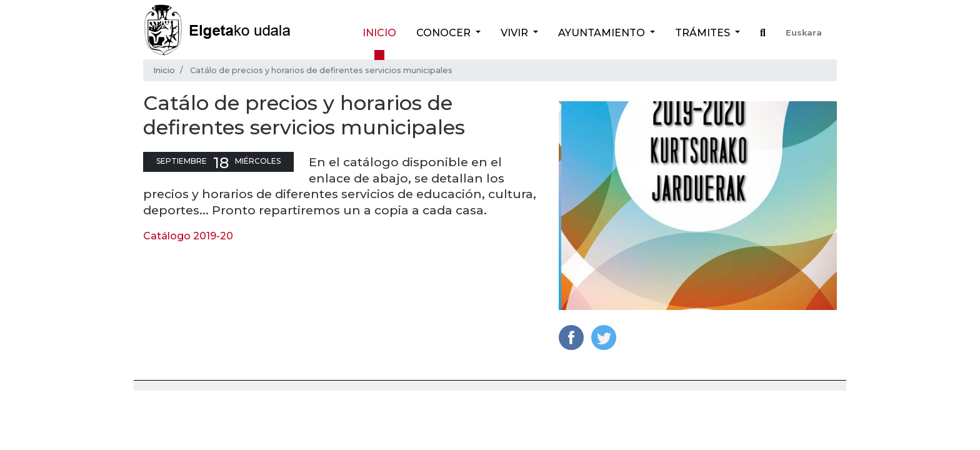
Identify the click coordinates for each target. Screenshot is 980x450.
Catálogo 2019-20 (188, 236)
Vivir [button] (516, 33)
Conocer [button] (445, 33)
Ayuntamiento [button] (603, 33)
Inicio (379, 33)
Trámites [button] (704, 33)
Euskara (804, 33)
